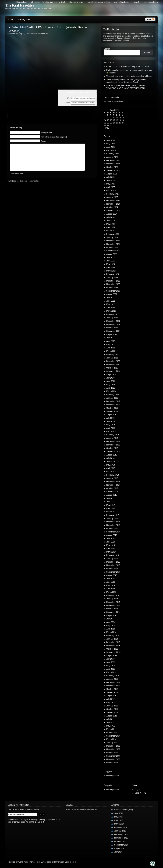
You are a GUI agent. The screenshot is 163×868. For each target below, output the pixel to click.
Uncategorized (24, 19)
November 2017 (113, 485)
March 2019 (111, 431)
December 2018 (113, 441)
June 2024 (111, 221)
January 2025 (112, 197)
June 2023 (111, 261)
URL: (69, 98)
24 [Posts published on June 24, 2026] (114, 123)
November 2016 (113, 525)
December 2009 (113, 746)
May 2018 (111, 465)
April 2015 (111, 589)
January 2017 (112, 518)
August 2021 (112, 334)
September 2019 (113, 411)
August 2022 (112, 294)
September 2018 (113, 452)
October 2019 (112, 408)
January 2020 (112, 398)
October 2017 (112, 488)
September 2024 (113, 211)
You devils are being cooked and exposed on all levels (129, 76)
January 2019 (112, 438)
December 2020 (113, 361)
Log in (138, 790)
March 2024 (111, 231)
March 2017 (111, 512)
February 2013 (113, 676)
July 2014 (110, 619)
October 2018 (112, 448)
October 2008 (112, 763)
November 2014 (113, 605)
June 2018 (111, 462)
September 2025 (113, 170)
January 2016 (112, 559)
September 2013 (113, 652)
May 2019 (111, 425)
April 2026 (111, 147)
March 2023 (111, 271)
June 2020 (111, 381)
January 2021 (112, 358)
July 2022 (110, 298)
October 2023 (112, 247)
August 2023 (112, 254)
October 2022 (112, 288)
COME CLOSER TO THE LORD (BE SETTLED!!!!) (128, 67)
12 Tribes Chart (21, 2)
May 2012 (111, 702)
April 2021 (111, 348)
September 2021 (113, 331)
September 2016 (113, 532)
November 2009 (113, 749)
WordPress (23, 862)
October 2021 (112, 328)
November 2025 (113, 164)
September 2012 (113, 692)
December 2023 (113, 241)
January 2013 (112, 679)
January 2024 (112, 237)
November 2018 (113, 445)
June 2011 (111, 723)
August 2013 (112, 656)
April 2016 (111, 549)
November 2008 (113, 759)
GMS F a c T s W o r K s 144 (80, 92)
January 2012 (112, 706)
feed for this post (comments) (23, 186)
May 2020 (111, 385)
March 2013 (111, 672)
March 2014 (111, 632)
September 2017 (113, 492)
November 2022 (113, 284)
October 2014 (112, 609)
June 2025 (111, 181)
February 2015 (113, 595)
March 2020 (111, 391)
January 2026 (112, 157)
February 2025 (113, 194)
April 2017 (111, 508)
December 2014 (113, 602)
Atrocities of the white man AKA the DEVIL (48, 2)
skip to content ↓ (151, 2)
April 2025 (111, 187)
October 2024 (112, 207)
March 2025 (111, 191)
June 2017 (111, 502)
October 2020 (112, 368)
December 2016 (113, 522)
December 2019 (113, 401)
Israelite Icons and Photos (99, 2)
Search (107, 49)
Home (10, 19)
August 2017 (112, 495)
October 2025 (112, 167)
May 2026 (111, 144)
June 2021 (111, 341)
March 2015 (111, 592)
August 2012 (112, 696)
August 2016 (112, 535)
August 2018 (112, 455)
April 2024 (111, 227)
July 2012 (110, 699)
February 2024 (113, 234)
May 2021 (111, 344)
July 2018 (110, 458)
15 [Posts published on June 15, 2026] (108, 120)
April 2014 (111, 629)
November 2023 (113, 244)
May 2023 (111, 264)
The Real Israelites (19, 5)
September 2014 (113, 612)
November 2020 (113, 365)
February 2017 (113, 515)
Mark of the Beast (122, 2)
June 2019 (111, 421)
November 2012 (113, 686)
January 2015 (112, 599)
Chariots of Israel (76, 2)
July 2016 (110, 539)
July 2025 (110, 177)
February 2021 (113, 354)
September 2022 (113, 291)
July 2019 (110, 418)
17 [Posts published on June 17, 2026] (114, 120)
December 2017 (113, 482)
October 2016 (112, 528)
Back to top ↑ (70, 862)
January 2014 (112, 639)
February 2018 (113, 475)
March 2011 (111, 729)
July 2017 (110, 498)
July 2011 (110, 719)
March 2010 (111, 739)
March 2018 (111, 472)
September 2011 (113, 712)
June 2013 (111, 662)
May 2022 (111, 304)
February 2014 (113, 636)
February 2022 (113, 314)
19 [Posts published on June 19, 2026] (120, 120)
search (137, 2)
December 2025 (113, 160)
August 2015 (112, 575)
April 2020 (111, 388)
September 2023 (113, 251)
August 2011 (112, 716)
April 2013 (111, 669)
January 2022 (112, 318)
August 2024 (112, 214)
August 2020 (112, 375)
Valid (141, 793)
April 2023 (111, 268)
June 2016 (111, 542)
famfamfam (59, 862)
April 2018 (111, 468)
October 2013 (112, 649)
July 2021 (110, 338)
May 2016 (111, 545)
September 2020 (113, 371)
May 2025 (111, 184)
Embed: (67, 103)
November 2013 (113, 646)
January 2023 (112, 278)
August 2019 (112, 415)
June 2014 (111, 622)
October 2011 (112, 709)
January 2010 (112, 743)
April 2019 (111, 428)
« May (106, 128)
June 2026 (111, 140)
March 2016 (111, 552)
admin (13, 34)
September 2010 (113, 736)
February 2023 (113, 274)
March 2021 (111, 351)
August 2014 (112, 615)
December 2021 (113, 321)
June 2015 (111, 582)
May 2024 (111, 224)
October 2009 (112, 753)
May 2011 (111, 726)
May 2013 (111, 666)
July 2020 (110, 378)
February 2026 (113, 154)
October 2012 (112, 689)
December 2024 (113, 201)
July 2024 (110, 217)
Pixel (38, 862)
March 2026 (111, 150)
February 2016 (113, 555)
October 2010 (112, 733)
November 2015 (113, 565)
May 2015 (111, 585)
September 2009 (113, 756)
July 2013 (110, 659)
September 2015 (113, 572)
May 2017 (111, 505)
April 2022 (111, 308)
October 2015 (112, 569)
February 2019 (113, 435)
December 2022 (113, 281)
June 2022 (111, 301)
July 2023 (110, 257)
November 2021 (113, 324)
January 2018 (112, 478)
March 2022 (111, 311)
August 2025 (112, 174)
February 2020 (113, 395)
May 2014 (111, 626)
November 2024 (113, 204)
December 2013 (113, 642)
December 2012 (113, 682)
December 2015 (113, 562)
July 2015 (110, 579)
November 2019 (113, 405)
